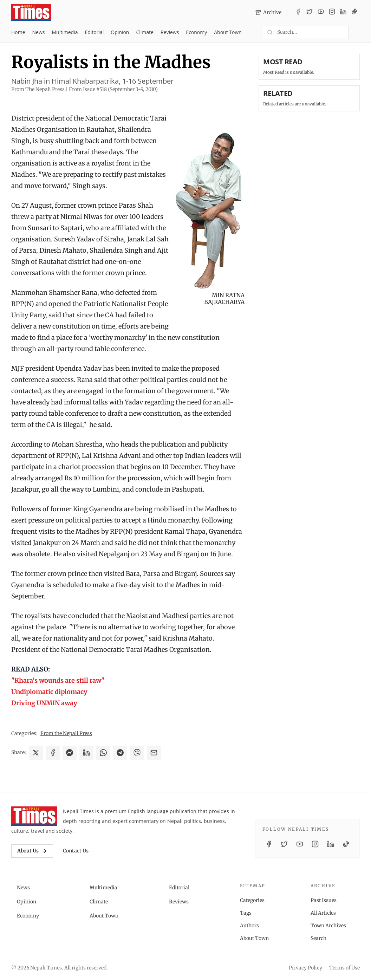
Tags (246, 913)
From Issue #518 (113, 89)
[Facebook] (298, 13)
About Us (32, 851)
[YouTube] (321, 13)
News (39, 32)
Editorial (94, 32)
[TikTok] (354, 13)
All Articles (323, 913)
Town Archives (328, 926)
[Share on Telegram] (120, 753)
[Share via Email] (154, 753)
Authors (249, 926)
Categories (252, 900)
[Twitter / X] (310, 13)
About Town (228, 32)
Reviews (170, 32)
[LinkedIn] (343, 13)
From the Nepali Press (66, 733)
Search (318, 938)
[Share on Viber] (137, 753)
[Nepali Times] (34, 816)
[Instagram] (332, 13)
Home (18, 32)
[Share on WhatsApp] (103, 753)
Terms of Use (344, 968)
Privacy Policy (305, 968)
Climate (145, 32)
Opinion (120, 32)
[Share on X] (36, 753)
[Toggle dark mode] (357, 32)
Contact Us (76, 851)
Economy (196, 32)
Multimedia (65, 32)
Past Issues (324, 900)
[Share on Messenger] (70, 753)
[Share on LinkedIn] (86, 753)
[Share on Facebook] (53, 753)
